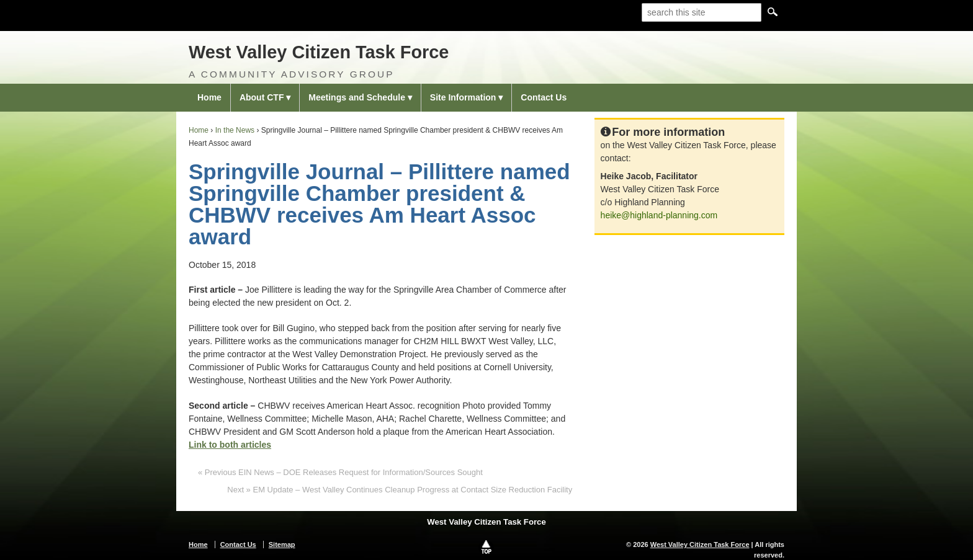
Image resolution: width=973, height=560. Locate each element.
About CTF (262, 97)
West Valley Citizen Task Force (319, 52)
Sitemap (282, 544)
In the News (235, 130)
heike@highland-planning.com (659, 215)
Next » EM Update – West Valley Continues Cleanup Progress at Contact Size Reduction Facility (400, 490)
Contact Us (544, 97)
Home (209, 97)
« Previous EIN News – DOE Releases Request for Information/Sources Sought (340, 472)
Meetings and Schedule (357, 97)
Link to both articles (230, 445)
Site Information (463, 97)
